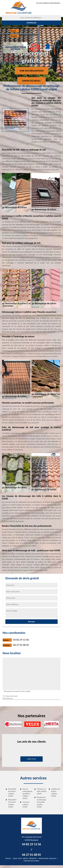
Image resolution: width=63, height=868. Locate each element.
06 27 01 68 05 (28, 36)
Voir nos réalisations (31, 71)
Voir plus (32, 759)
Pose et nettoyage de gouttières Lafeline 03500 (27, 794)
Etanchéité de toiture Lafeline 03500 (12, 793)
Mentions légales (48, 858)
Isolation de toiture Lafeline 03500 (56, 793)
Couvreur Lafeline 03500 (26, 804)
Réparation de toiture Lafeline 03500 (12, 803)
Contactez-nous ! (32, 81)
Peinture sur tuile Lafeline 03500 (42, 791)
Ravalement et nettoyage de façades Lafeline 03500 (42, 802)
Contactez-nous (31, 861)
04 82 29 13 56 (28, 30)
